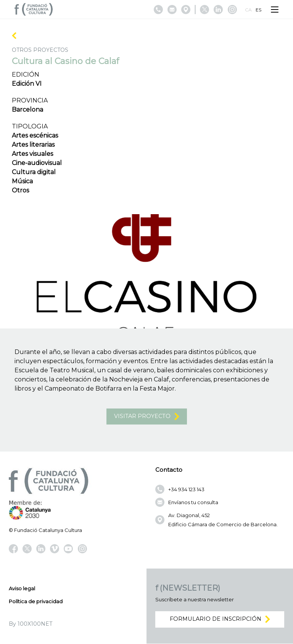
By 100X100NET (31, 624)
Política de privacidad (36, 602)
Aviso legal (22, 589)
